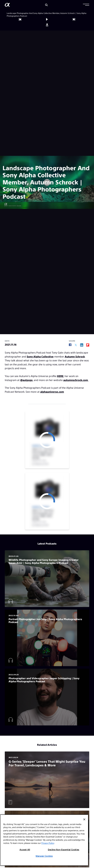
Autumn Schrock (75, 356)
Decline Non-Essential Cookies (64, 850)
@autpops (26, 380)
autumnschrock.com (76, 380)
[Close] (84, 819)
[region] (44, 840)
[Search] (46, 5)
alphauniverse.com (52, 392)
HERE (60, 376)
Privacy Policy (48, 843)
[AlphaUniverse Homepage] (7, 5)
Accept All (25, 850)
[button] (86, 5)
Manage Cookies (44, 856)
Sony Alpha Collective (40, 356)
